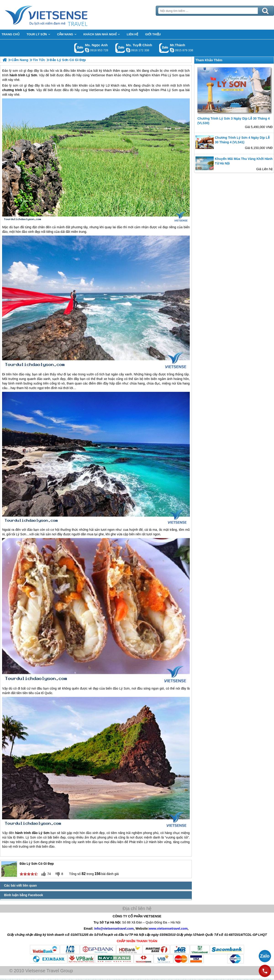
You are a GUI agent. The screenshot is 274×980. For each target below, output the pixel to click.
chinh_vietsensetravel (128, 50)
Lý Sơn (29, 90)
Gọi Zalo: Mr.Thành (164, 48)
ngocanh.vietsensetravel (87, 50)
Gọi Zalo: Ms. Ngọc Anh (79, 48)
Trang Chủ (58, 15)
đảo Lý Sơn (121, 688)
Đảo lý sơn (10, 85)
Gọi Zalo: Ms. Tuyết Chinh (120, 48)
